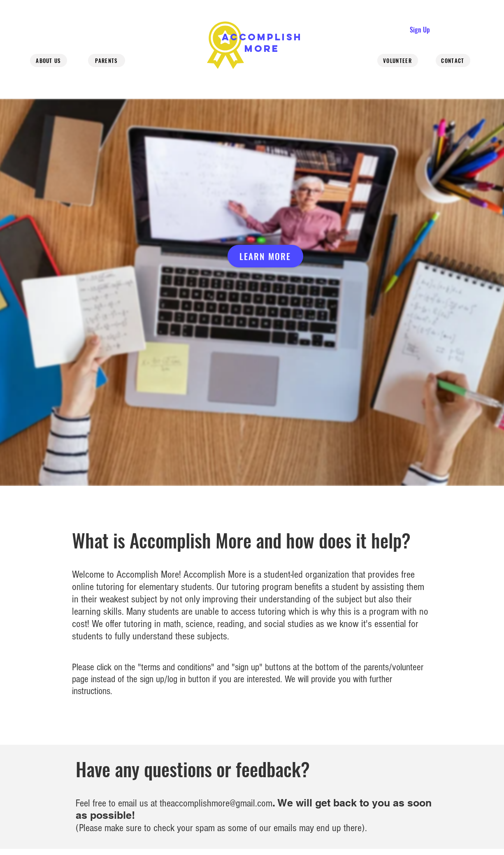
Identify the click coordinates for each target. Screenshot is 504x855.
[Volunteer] (398, 60)
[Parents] (107, 60)
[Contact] (453, 60)
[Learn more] (265, 256)
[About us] (49, 60)
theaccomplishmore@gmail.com (216, 803)
